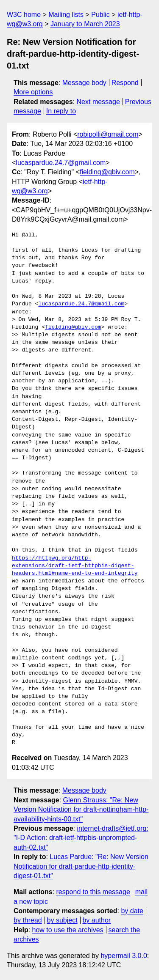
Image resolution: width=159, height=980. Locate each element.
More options (33, 92)
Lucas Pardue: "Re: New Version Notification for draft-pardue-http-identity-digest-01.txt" (81, 866)
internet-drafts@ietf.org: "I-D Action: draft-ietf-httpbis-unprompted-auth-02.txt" (81, 838)
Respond (125, 83)
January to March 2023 (85, 24)
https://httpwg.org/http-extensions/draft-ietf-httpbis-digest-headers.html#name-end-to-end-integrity (75, 566)
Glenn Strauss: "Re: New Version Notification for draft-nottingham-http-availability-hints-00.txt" (81, 810)
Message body (84, 83)
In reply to (61, 111)
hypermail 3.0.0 (124, 956)
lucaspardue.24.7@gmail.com (61, 163)
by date (132, 911)
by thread (28, 920)
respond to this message (93, 892)
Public (100, 15)
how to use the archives (68, 930)
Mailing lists (66, 15)
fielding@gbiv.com (107, 172)
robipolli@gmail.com (108, 134)
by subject (62, 920)
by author (96, 920)
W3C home (24, 15)
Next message (98, 102)
